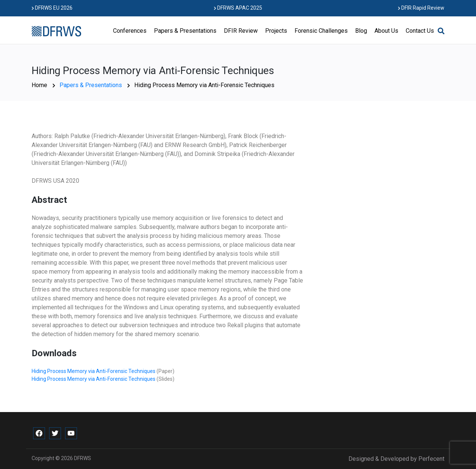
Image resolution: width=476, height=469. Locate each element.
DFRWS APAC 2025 (238, 8)
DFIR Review (241, 31)
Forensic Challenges (321, 31)
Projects (276, 31)
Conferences (130, 31)
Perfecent (431, 459)
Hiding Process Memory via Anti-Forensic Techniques (94, 371)
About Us (386, 31)
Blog (361, 31)
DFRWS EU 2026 (52, 8)
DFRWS (83, 458)
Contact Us (420, 31)
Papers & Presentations (185, 31)
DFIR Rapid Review (421, 8)
